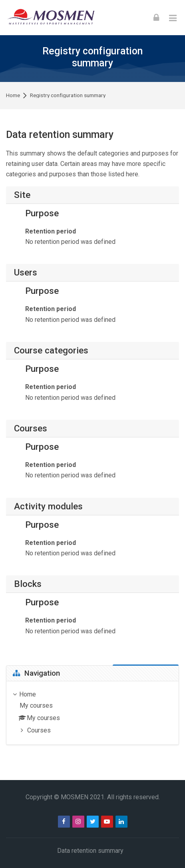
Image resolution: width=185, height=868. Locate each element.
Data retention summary (90, 851)
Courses (39, 730)
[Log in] (156, 18)
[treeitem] (92, 713)
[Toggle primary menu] (173, 18)
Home (13, 96)
